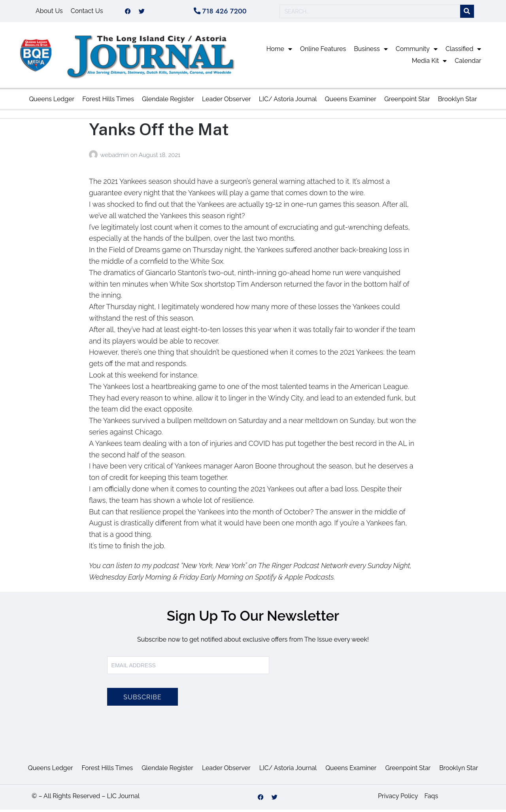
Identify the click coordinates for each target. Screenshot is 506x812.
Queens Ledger (52, 101)
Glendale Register (168, 101)
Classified (463, 51)
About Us (49, 12)
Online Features (323, 51)
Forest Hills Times (108, 101)
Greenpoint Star (407, 101)
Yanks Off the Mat (159, 131)
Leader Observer (227, 101)
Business (371, 51)
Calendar (468, 63)
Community (417, 51)
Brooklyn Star (458, 101)
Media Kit (430, 63)
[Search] (467, 12)
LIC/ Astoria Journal (288, 101)
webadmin (115, 157)
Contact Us (87, 12)
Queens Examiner (350, 101)
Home (279, 51)
